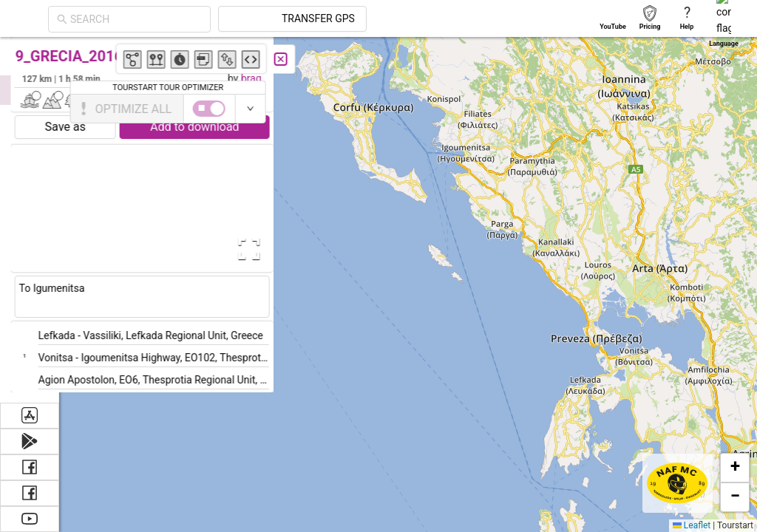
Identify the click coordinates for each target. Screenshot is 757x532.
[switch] (693, 109)
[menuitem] (29, 55)
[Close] (329, 59)
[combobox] (136, 19)
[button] (587, 413)
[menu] (30, 220)
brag (299, 78)
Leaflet (692, 525)
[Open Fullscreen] (294, 249)
